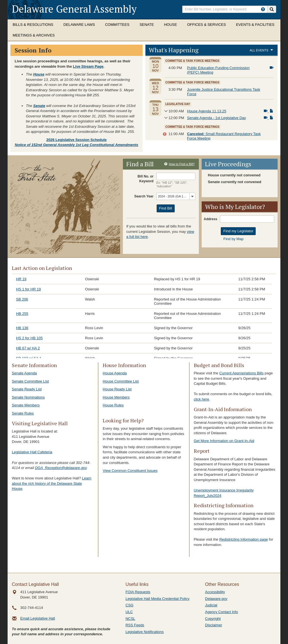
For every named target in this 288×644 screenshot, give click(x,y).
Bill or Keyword (146, 178)
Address (210, 219)
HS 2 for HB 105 (29, 338)
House (170, 25)
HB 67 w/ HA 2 (28, 348)
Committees (117, 25)
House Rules (113, 405)
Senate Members (26, 405)
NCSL (130, 619)
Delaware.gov (216, 599)
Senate (147, 25)
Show (165, 111)
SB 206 (22, 299)
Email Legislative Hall (38, 618)
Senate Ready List (27, 389)
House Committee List (121, 381)
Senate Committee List (30, 381)
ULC (129, 612)
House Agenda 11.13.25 (207, 111)
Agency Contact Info (221, 612)
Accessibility (215, 592)
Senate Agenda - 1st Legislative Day (217, 118)
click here (202, 399)
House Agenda (115, 373)
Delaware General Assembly (74, 9)
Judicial (211, 605)
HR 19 (21, 279)
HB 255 (22, 314)
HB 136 (22, 328)
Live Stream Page (88, 66)
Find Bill (166, 208)
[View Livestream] (272, 68)
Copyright (213, 619)
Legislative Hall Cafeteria (32, 452)
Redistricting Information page (244, 539)
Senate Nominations (28, 397)
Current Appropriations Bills (242, 373)
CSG (129, 605)
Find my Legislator (238, 231)
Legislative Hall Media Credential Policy (157, 599)
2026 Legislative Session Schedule (77, 140)
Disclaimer (214, 625)
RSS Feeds (135, 625)
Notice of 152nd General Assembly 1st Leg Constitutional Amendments (77, 145)
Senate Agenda (24, 373)
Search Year (144, 196)
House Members (116, 397)
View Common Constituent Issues (130, 471)
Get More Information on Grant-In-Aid (224, 441)
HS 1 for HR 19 (28, 289)
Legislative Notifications (145, 632)
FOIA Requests (138, 592)
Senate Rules (23, 413)
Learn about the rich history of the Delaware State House (52, 483)
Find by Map (233, 239)
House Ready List (117, 389)
